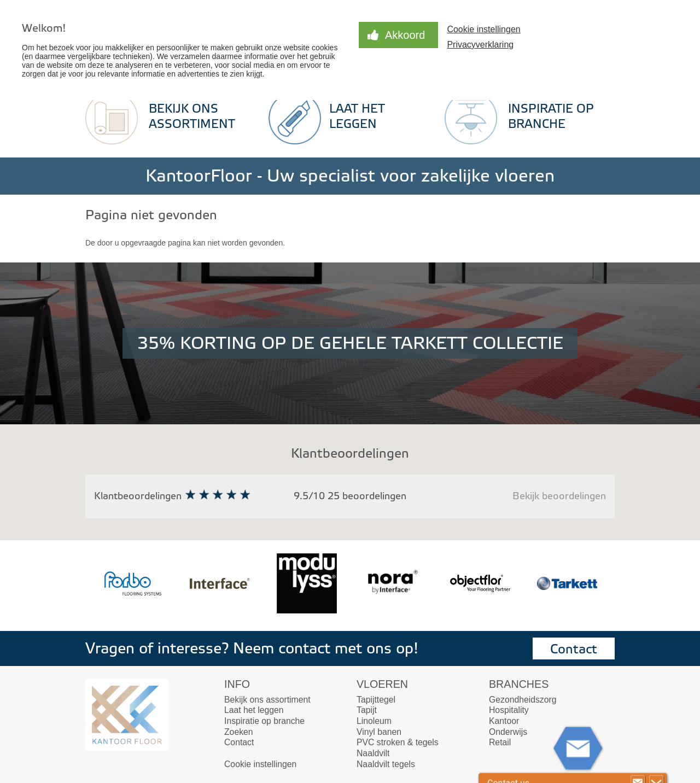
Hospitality (509, 710)
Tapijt (367, 710)
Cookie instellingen (483, 29)
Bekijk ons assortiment (267, 700)
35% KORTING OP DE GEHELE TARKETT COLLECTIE (350, 343)
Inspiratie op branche (264, 721)
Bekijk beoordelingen (559, 496)
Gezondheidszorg (523, 700)
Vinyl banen (379, 732)
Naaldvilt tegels (386, 764)
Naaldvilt (373, 753)
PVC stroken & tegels (398, 742)
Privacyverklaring (480, 45)
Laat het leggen (254, 710)
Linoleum (374, 721)
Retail (500, 742)
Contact (574, 649)
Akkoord (405, 35)
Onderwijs (508, 732)
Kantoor (504, 721)
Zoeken (239, 732)
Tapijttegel (376, 700)
